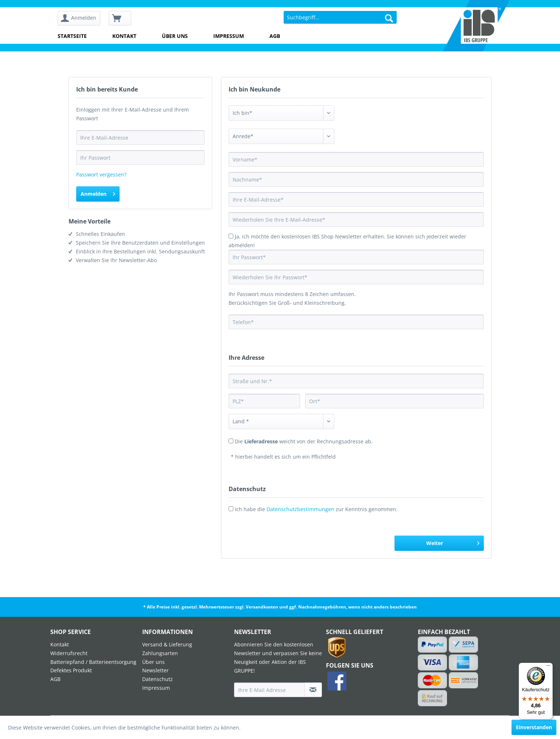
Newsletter (155, 670)
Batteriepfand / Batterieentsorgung (93, 662)
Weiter (453, 542)
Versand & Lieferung (167, 644)
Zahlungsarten (160, 653)
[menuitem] (81, 18)
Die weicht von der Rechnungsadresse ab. (304, 441)
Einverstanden (534, 727)
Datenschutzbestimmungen (300, 509)
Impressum (229, 36)
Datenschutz (157, 679)
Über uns (175, 36)
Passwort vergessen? (101, 174)
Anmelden (98, 193)
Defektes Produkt (71, 670)
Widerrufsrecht (69, 653)
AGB (275, 36)
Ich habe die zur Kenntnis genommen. (316, 509)
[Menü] (548, 667)
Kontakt (124, 36)
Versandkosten (262, 607)
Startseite (72, 36)
